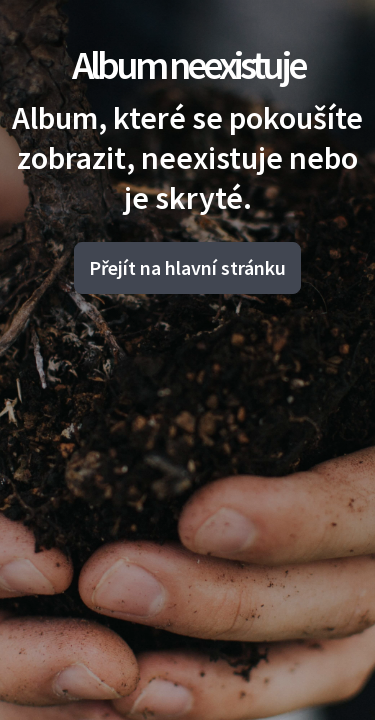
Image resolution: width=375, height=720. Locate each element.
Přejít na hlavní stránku (187, 267)
